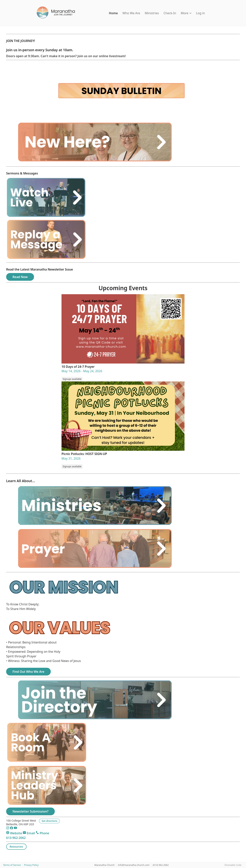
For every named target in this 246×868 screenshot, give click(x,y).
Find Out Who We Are (28, 672)
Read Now (20, 277)
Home (113, 13)
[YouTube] (15, 829)
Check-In (170, 13)
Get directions (49, 821)
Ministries (152, 13)
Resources (16, 847)
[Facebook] (12, 829)
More (186, 13)
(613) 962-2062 (161, 865)
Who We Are (131, 13)
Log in (200, 13)
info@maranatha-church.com (134, 865)
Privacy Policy (31, 865)
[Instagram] (8, 829)
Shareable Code (233, 865)
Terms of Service (12, 865)
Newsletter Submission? (30, 811)
